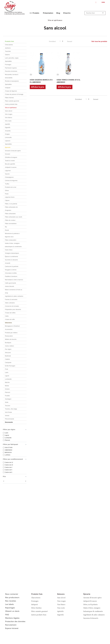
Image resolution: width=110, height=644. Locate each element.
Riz (6, 227)
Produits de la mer (11, 187)
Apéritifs (7, 124)
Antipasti (8, 88)
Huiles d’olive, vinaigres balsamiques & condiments (13, 245)
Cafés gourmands (10, 283)
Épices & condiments (11, 256)
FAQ (7, 615)
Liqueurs (8, 141)
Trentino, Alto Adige (11, 409)
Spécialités (8, 61)
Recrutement (11, 625)
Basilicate (8, 356)
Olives (7, 190)
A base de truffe (10, 319)
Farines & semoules (11, 299)
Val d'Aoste (8, 412)
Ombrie (7, 389)
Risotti (7, 230)
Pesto (7, 194)
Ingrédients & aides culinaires (14, 296)
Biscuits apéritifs (10, 164)
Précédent (52, 41)
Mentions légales (12, 618)
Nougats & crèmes (11, 270)
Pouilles (7, 396)
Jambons (8, 48)
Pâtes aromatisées (11, 224)
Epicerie (8, 147)
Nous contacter (12, 594)
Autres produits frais (11, 104)
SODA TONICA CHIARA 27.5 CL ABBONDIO (68, 81)
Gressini (8, 154)
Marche (7, 382)
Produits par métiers (11, 333)
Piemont (8, 392)
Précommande (10, 419)
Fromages (8, 65)
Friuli (6, 369)
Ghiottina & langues (11, 157)
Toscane (8, 406)
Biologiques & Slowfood (12, 326)
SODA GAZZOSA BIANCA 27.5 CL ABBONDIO (41, 81)
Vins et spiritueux (11, 108)
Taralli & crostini (10, 161)
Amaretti (8, 263)
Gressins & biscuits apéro (13, 151)
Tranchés (8, 51)
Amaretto (8, 131)
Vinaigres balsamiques (12, 253)
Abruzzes (8, 353)
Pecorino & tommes (11, 71)
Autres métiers (9, 346)
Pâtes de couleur (10, 220)
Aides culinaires (10, 303)
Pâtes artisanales (10, 214)
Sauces (7, 174)
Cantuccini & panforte (12, 266)
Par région (8, 349)
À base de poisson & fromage (14, 94)
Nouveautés (9, 422)
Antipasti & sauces (11, 167)
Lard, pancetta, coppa (12, 58)
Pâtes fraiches (9, 98)
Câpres (7, 200)
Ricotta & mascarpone (12, 81)
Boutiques (8, 343)
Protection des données (15, 622)
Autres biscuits (10, 286)
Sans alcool (9, 111)
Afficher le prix (38, 87)
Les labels (9, 604)
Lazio (7, 372)
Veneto (7, 416)
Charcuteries (9, 45)
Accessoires (9, 329)
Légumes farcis (10, 197)
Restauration (9, 336)
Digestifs (8, 127)
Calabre (7, 359)
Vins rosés (8, 121)
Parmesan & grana (11, 68)
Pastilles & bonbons (11, 276)
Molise (7, 386)
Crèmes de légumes (11, 181)
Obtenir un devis (12, 611)
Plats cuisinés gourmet (12, 101)
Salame (7, 55)
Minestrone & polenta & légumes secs (12, 235)
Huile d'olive (9, 250)
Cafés (7, 316)
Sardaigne (8, 399)
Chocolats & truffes (11, 273)
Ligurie (7, 376)
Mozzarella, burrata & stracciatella (12, 76)
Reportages (10, 608)
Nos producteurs (12, 598)
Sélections (8, 323)
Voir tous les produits (99, 42)
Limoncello (8, 137)
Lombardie (8, 379)
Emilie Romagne (10, 366)
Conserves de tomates (12, 306)
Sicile (7, 402)
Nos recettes (11, 601)
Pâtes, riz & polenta (11, 204)
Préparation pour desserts (13, 309)
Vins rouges (9, 114)
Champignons (9, 177)
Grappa (7, 134)
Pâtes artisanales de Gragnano (11, 209)
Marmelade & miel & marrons (14, 280)
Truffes (7, 184)
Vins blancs (8, 118)
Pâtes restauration (11, 240)
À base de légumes (11, 91)
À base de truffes (10, 313)
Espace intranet (12, 628)
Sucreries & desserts (11, 260)
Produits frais (9, 41)
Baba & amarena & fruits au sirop (14, 291)
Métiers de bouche (11, 339)
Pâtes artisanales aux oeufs (14, 217)
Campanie (8, 362)
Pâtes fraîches (36, 608)
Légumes (8, 171)
